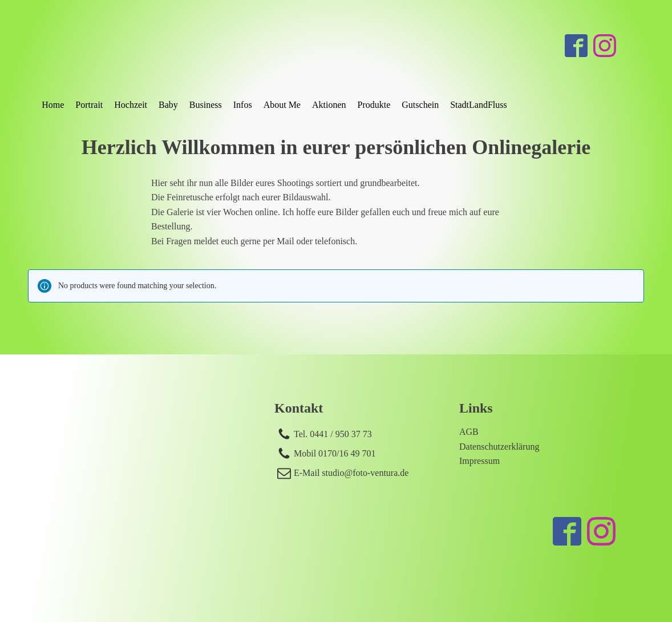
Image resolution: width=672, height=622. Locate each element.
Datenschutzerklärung (499, 447)
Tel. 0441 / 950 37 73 (333, 434)
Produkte (374, 105)
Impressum (479, 461)
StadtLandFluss (479, 105)
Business (206, 105)
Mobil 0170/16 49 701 (335, 453)
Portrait (89, 105)
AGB (469, 432)
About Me (282, 105)
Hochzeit (131, 105)
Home (53, 105)
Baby (168, 105)
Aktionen (329, 105)
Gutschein (420, 105)
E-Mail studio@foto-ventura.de (351, 473)
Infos (243, 105)
